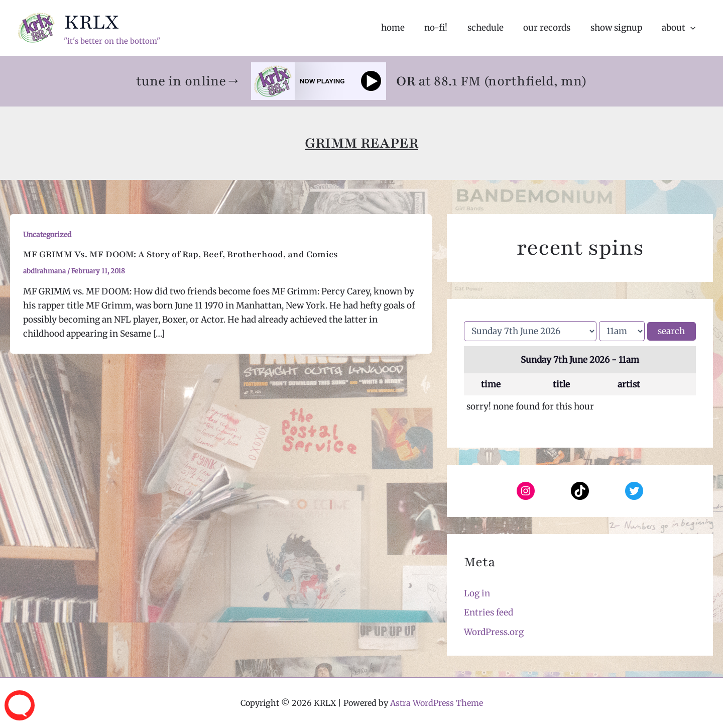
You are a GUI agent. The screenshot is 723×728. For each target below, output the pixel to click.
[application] (692, 28)
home (408, 28)
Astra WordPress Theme (437, 703)
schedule (495, 28)
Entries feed (489, 612)
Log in (477, 593)
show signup (620, 28)
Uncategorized (47, 235)
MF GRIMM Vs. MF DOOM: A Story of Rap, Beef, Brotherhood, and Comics (180, 254)
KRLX (91, 22)
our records (554, 28)
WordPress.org (494, 632)
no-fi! (448, 28)
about (680, 28)
